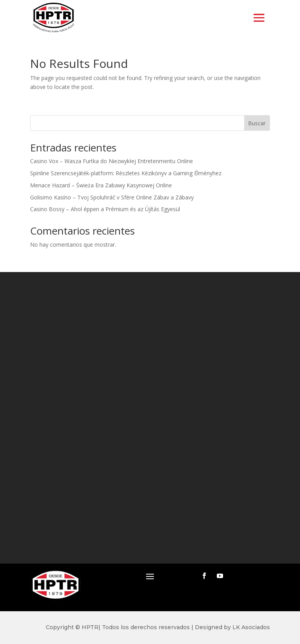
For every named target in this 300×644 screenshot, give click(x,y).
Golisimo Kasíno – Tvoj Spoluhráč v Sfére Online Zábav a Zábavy (112, 197)
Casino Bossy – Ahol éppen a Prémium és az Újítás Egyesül (105, 209)
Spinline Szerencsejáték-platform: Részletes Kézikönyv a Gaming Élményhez (126, 173)
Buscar (257, 123)
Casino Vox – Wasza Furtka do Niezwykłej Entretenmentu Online (112, 161)
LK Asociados (251, 627)
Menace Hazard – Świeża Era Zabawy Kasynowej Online (101, 185)
